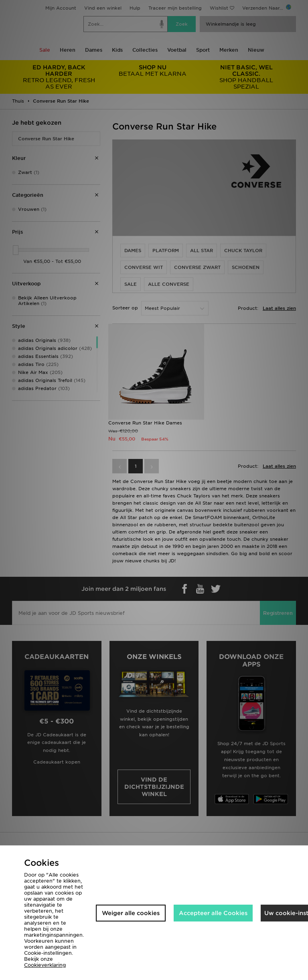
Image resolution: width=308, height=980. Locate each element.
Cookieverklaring (45, 965)
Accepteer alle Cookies (213, 913)
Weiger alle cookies (131, 913)
